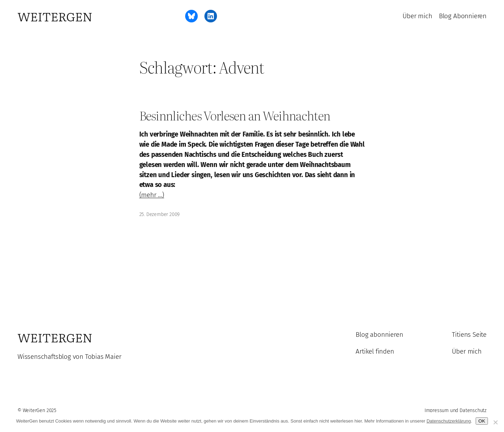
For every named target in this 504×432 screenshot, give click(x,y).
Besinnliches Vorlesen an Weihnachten (235, 116)
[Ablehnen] (495, 422)
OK (482, 421)
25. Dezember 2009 (160, 214)
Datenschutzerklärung (449, 421)
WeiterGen (55, 16)
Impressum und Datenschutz (456, 410)
